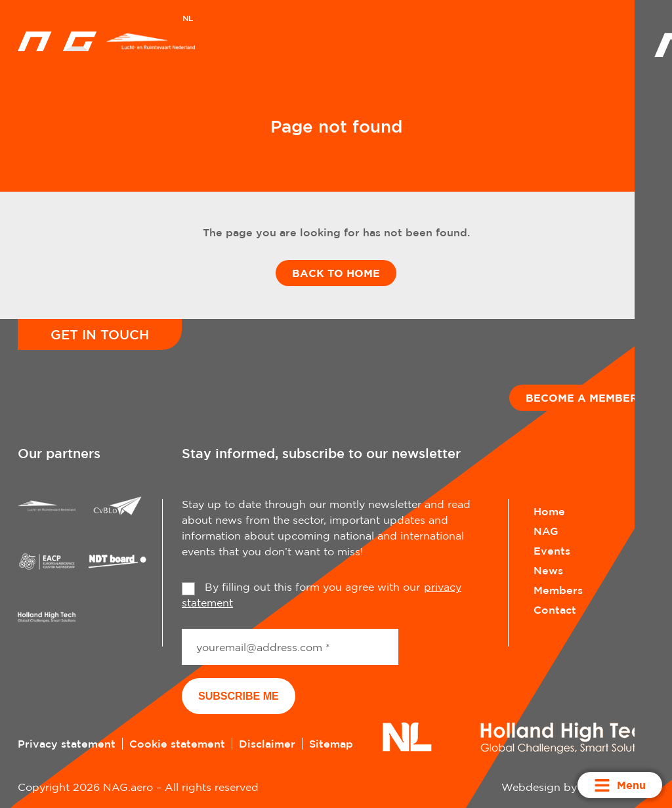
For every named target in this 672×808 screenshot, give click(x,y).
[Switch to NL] (188, 20)
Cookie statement (177, 744)
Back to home (336, 273)
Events (552, 551)
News (548, 570)
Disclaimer (267, 744)
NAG (546, 531)
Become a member (582, 398)
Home (549, 511)
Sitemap (331, 744)
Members (558, 590)
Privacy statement (67, 744)
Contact (555, 610)
